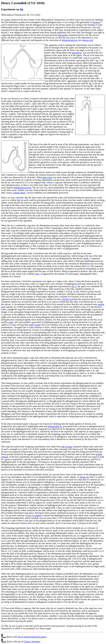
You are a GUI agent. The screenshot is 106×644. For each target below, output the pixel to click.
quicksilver (77, 53)
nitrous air (84, 477)
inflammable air (55, 426)
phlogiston (63, 35)
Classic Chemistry (32, 642)
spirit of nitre (35, 325)
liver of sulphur (34, 515)
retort (11, 322)
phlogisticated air (70, 40)
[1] (89, 266)
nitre (37, 274)
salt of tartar (67, 447)
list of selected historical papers (32, 637)
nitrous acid (88, 40)
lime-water (47, 177)
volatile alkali (19, 193)
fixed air (96, 22)
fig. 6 (74, 286)
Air (22, 9)
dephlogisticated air (22, 188)
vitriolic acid (68, 299)
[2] (66, 454)
